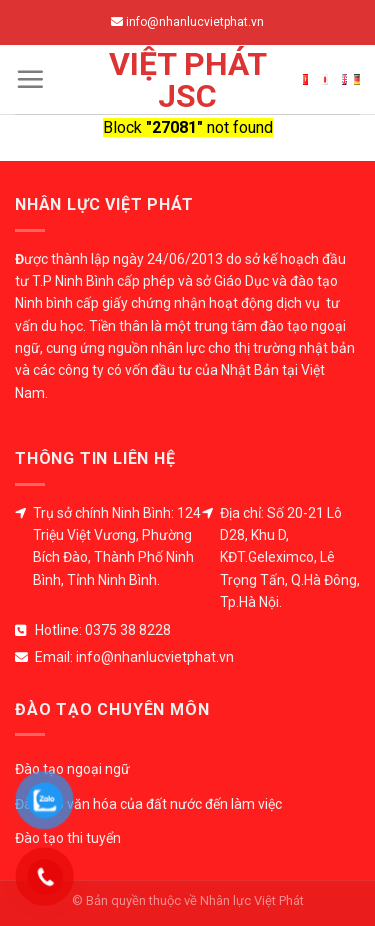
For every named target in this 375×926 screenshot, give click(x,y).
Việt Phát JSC (188, 80)
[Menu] (30, 79)
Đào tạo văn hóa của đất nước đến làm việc (148, 804)
